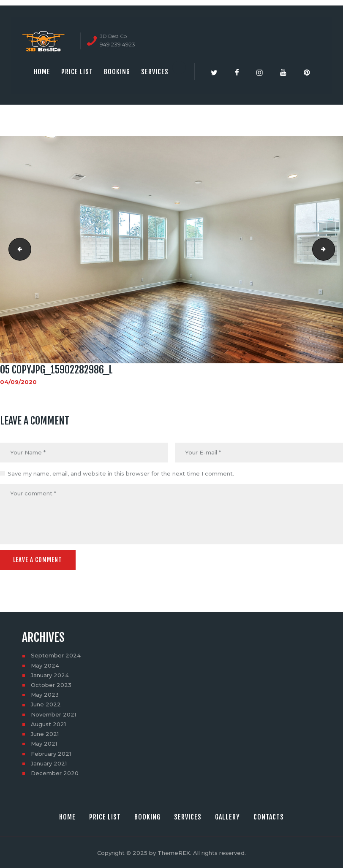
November (53, 714)
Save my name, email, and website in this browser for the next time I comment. (121, 473)
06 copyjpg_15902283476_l (332, 249)
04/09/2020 (18, 382)
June (46, 704)
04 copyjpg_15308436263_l (17, 249)
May (45, 665)
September (56, 655)
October (51, 684)
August (48, 723)
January (50, 674)
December (55, 772)
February (51, 753)
